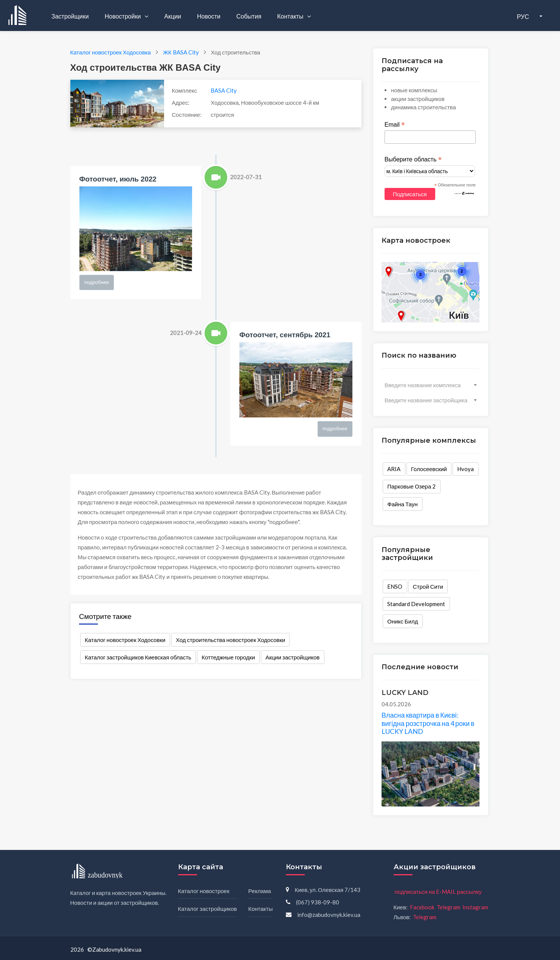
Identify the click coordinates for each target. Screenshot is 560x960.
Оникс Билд (403, 621)
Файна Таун (402, 504)
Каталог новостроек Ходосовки (125, 640)
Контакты (291, 16)
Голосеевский (429, 469)
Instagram (475, 907)
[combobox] (430, 385)
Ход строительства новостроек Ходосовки (230, 640)
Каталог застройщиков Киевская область (138, 657)
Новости (209, 16)
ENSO (395, 586)
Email (395, 125)
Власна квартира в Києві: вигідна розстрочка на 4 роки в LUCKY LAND (428, 723)
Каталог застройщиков (208, 909)
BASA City (224, 90)
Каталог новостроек (204, 891)
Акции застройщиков (292, 657)
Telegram (448, 907)
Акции (173, 16)
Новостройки (123, 16)
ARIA (394, 469)
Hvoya (465, 469)
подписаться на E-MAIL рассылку (438, 892)
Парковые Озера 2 (411, 486)
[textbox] (430, 385)
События (249, 16)
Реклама (259, 891)
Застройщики (70, 16)
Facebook (422, 907)
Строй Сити (428, 586)
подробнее (97, 282)
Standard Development (416, 604)
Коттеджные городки (228, 657)
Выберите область (413, 160)
